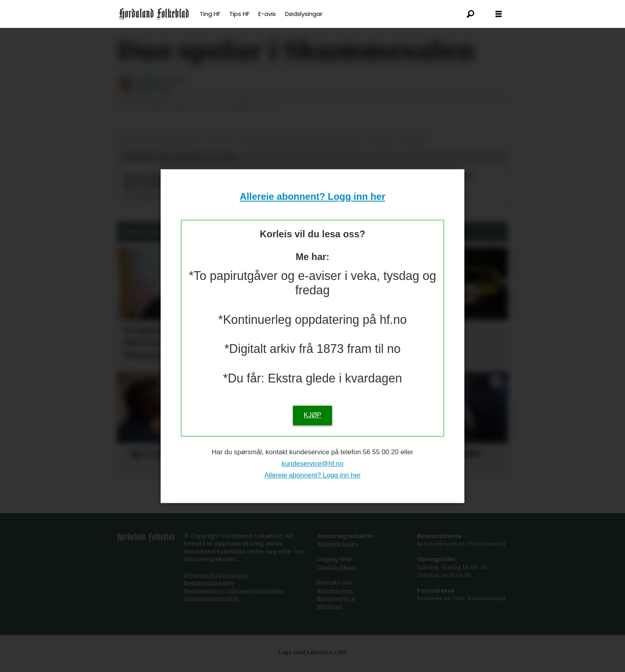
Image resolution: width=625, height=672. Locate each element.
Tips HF (239, 14)
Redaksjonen (335, 599)
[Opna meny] (499, 14)
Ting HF (210, 14)
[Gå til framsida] (154, 14)
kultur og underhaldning (161, 147)
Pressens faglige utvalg (216, 583)
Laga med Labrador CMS (312, 660)
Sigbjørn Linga (337, 552)
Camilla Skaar (336, 575)
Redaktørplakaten (209, 591)
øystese (381, 147)
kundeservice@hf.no (312, 464)
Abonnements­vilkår (211, 606)
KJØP (312, 415)
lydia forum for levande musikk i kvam (300, 147)
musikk (413, 147)
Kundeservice (336, 606)
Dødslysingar (304, 14)
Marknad (329, 614)
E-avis (267, 14)
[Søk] (471, 14)
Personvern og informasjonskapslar (234, 599)
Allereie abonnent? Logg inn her (313, 197)
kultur (221, 147)
